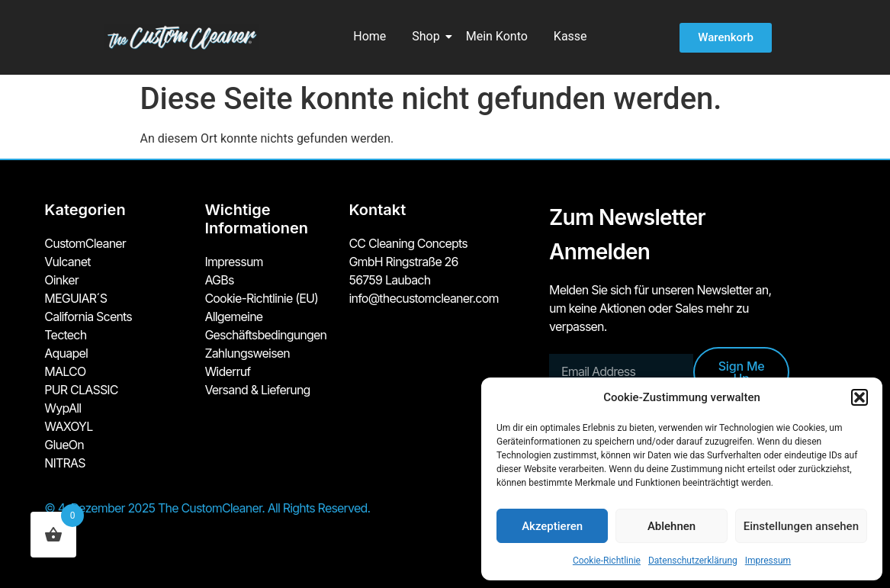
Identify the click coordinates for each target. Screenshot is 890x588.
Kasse (570, 36)
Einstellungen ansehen (801, 526)
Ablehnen (672, 526)
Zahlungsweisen (247, 353)
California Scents (88, 316)
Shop (428, 36)
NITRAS (64, 463)
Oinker (61, 280)
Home (369, 36)
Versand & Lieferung (257, 390)
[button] (859, 397)
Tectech (65, 335)
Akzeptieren (552, 526)
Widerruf (227, 371)
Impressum (768, 561)
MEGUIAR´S (76, 298)
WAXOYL (68, 426)
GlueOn (64, 445)
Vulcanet (67, 262)
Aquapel (66, 353)
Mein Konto (497, 36)
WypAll (63, 408)
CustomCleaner (85, 243)
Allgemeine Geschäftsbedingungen (265, 326)
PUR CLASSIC (81, 390)
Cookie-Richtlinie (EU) (261, 298)
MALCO (65, 371)
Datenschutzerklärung (693, 561)
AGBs (219, 280)
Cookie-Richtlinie (607, 561)
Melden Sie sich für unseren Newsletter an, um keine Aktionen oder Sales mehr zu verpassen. (660, 308)
